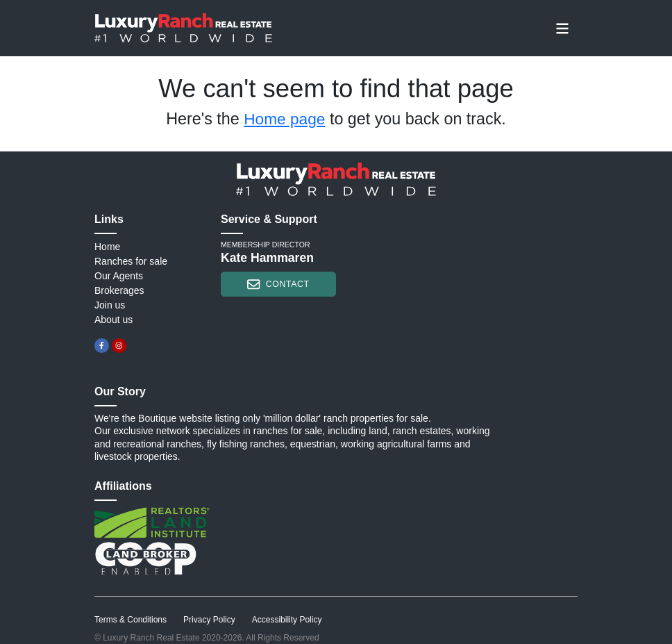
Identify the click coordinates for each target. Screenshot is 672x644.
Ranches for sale (131, 261)
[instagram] (119, 346)
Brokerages (119, 290)
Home (107, 247)
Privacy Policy (209, 620)
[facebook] (102, 346)
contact (278, 284)
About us (114, 320)
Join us (110, 305)
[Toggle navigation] (562, 28)
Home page (285, 119)
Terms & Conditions (131, 620)
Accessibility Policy (287, 620)
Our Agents (119, 276)
